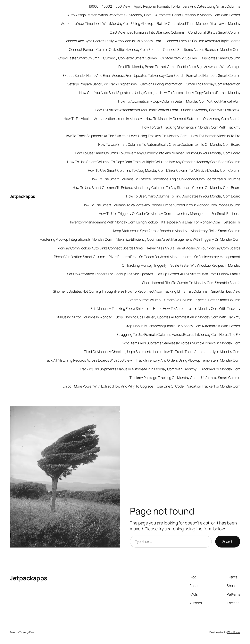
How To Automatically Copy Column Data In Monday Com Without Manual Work (179, 101)
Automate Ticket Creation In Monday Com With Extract (198, 15)
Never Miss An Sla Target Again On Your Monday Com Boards (194, 248)
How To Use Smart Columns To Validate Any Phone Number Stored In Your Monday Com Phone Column (161, 205)
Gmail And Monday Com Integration (213, 84)
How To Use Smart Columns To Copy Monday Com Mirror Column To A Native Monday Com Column (164, 170)
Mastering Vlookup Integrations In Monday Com (76, 239)
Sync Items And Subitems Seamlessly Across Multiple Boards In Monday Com (181, 343)
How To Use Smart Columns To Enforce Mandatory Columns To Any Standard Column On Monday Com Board (156, 188)
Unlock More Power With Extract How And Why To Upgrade (108, 386)
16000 (94, 6)
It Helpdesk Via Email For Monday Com (191, 222)
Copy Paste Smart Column (79, 58)
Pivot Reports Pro (122, 257)
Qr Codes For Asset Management (165, 257)
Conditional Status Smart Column (214, 32)
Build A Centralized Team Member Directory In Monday (199, 23)
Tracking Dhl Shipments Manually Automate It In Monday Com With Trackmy (138, 369)
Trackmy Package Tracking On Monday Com (163, 378)
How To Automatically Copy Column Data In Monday (200, 93)
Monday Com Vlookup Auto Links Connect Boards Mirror (100, 248)
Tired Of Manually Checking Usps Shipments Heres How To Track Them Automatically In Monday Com (162, 352)
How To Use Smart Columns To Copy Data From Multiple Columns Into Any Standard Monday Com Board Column (154, 162)
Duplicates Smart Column (220, 58)
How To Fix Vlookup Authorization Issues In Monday (103, 119)
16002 (107, 6)
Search (228, 541)
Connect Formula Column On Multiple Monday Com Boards (114, 49)
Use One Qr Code (170, 386)
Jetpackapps (22, 196)
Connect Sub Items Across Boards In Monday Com (202, 49)
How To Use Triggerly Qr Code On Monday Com (135, 213)
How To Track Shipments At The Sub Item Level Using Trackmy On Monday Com (126, 136)
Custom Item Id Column (179, 58)
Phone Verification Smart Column (79, 257)
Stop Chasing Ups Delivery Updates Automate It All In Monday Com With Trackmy (178, 317)
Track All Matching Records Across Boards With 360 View (88, 360)
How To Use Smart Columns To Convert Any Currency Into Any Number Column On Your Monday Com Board (158, 153)
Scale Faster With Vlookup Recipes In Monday (205, 265)
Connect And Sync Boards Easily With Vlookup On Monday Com (112, 41)
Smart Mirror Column (145, 300)
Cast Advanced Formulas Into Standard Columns (147, 32)
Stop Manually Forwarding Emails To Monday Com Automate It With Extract (183, 326)
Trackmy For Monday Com (220, 369)
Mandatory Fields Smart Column (216, 231)
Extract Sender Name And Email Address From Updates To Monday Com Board (123, 75)
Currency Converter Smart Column (130, 58)
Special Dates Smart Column (218, 300)
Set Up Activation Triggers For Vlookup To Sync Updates (110, 274)
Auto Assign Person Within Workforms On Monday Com (109, 15)
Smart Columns (195, 291)
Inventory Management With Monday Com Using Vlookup (114, 222)
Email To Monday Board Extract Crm (146, 67)
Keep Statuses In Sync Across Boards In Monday (150, 231)
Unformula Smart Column (221, 378)
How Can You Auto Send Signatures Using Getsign (118, 93)
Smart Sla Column (178, 300)
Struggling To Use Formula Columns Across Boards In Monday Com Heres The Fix (178, 334)
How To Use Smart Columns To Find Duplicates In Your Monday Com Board (183, 196)
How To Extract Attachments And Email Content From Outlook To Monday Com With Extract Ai (168, 110)
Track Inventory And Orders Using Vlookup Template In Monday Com (188, 360)
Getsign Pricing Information (161, 84)
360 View (123, 6)
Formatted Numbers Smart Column (213, 75)
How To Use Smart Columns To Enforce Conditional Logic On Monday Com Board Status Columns (165, 179)
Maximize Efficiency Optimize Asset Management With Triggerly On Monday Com (178, 239)
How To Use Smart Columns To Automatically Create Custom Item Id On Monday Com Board (169, 144)
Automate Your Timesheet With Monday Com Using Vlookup (107, 23)
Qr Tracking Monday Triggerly (144, 265)
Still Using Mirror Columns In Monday (84, 317)
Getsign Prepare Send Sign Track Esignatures (102, 84)
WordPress (234, 632)
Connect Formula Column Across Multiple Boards (203, 41)
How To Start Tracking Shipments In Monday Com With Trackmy (191, 127)
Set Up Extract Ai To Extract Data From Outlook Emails (198, 274)
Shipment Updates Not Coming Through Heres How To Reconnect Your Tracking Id (116, 291)
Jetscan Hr (232, 222)
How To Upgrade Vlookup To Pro (216, 136)
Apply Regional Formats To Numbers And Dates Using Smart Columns (187, 6)
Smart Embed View (226, 291)
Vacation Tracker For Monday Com (214, 386)
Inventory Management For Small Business (208, 213)
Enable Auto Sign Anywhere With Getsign (209, 67)
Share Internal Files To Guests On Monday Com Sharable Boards (191, 283)
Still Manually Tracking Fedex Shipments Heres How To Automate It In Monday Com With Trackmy (165, 308)
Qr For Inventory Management (217, 257)
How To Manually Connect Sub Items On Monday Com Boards (193, 119)
